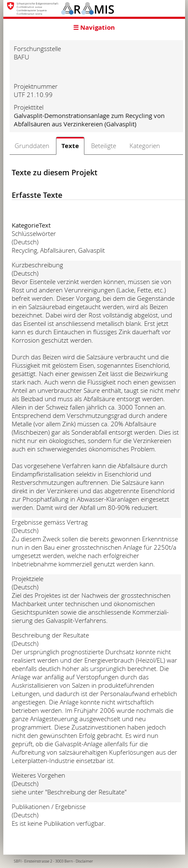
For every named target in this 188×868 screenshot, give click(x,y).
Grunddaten (32, 146)
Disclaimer (84, 861)
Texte (70, 146)
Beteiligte (104, 146)
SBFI (18, 861)
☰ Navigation (94, 27)
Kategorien (145, 146)
